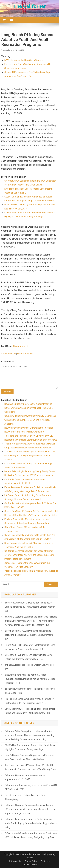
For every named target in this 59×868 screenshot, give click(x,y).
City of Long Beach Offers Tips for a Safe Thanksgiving (25, 797)
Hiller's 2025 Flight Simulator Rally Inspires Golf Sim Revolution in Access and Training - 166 (30, 647)
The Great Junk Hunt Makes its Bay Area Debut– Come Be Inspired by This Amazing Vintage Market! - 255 (31, 607)
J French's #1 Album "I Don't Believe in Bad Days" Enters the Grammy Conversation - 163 (29, 657)
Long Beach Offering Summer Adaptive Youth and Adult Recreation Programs (29, 40)
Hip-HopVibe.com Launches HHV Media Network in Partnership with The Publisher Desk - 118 (29, 701)
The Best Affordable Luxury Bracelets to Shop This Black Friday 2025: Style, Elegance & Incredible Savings (30, 456)
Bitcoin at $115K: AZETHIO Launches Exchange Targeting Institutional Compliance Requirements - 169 (30, 635)
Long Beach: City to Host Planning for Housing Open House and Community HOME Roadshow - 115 (30, 711)
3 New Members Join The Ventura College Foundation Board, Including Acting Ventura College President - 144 (30, 679)
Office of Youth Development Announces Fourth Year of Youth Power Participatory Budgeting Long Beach (31, 835)
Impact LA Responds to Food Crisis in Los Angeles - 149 (30, 667)
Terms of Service (31, 865)
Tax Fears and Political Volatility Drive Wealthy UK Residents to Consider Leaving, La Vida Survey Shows (31, 767)
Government (19, 346)
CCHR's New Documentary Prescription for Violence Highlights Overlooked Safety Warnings (30, 747)
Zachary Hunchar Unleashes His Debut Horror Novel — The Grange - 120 (31, 691)
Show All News (9, 354)
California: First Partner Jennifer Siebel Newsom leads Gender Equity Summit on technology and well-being (31, 823)
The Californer (29, 6)
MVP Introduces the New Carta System (24, 60)
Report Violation (25, 354)
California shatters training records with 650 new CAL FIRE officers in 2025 (31, 787)
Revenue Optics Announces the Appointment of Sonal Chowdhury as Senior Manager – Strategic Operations (28, 408)
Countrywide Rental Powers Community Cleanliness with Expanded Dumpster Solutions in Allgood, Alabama (30, 420)
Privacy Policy (31, 861)
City (28, 346)
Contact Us (16, 861)
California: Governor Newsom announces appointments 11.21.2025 (25, 777)
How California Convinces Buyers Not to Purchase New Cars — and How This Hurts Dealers (29, 757)
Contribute (45, 861)
